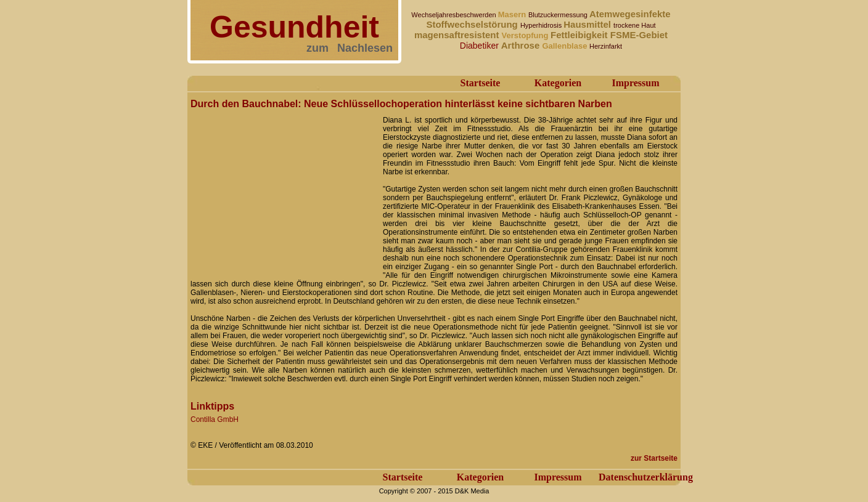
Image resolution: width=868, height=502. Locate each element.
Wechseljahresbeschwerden (454, 15)
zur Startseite (654, 458)
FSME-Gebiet (639, 35)
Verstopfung (526, 35)
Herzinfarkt (606, 46)
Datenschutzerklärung (646, 477)
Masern (513, 14)
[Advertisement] (283, 190)
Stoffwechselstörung (473, 24)
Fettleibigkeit (580, 35)
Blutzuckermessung (559, 15)
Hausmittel (588, 24)
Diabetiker (481, 46)
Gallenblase (566, 46)
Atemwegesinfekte (630, 14)
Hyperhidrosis (542, 25)
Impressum (635, 83)
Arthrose (522, 45)
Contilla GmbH (215, 419)
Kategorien (558, 83)
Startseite (481, 83)
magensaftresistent (458, 35)
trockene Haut (634, 25)
